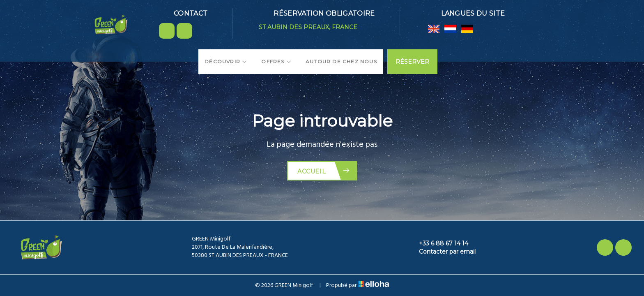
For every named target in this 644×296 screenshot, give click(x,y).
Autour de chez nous (341, 61)
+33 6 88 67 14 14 (439, 243)
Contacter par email (443, 252)
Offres (276, 61)
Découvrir (226, 61)
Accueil (324, 171)
